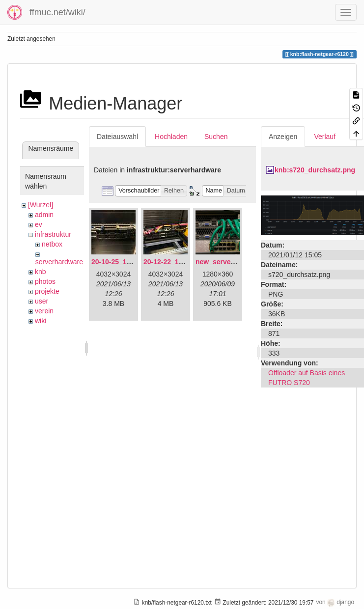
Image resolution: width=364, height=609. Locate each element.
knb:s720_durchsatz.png (315, 170)
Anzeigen (283, 137)
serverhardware (59, 262)
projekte (47, 291)
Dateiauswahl (117, 137)
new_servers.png (224, 262)
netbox (52, 244)
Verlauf (325, 137)
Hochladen (171, 137)
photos (45, 281)
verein (44, 311)
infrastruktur (53, 234)
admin (44, 215)
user (42, 301)
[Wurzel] (41, 205)
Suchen (216, 137)
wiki (41, 321)
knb (41, 272)
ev (39, 224)
